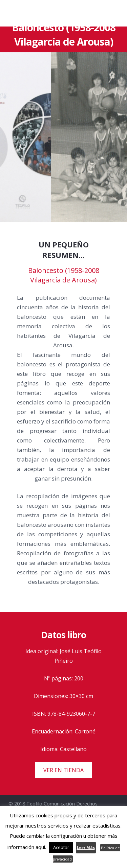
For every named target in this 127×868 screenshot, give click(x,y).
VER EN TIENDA (63, 770)
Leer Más (86, 847)
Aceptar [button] (61, 847)
